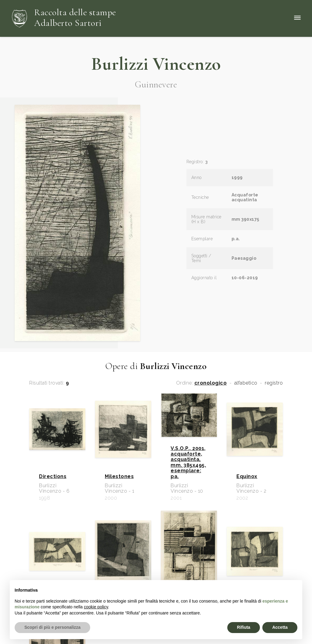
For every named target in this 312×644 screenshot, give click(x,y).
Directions (53, 477)
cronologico (211, 383)
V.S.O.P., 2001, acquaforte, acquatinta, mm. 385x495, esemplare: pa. (188, 463)
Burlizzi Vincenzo (156, 64)
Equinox (247, 477)
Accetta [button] (280, 627)
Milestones (119, 477)
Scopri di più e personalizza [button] (52, 627)
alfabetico (246, 383)
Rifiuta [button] (244, 627)
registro (274, 383)
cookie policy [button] (96, 607)
